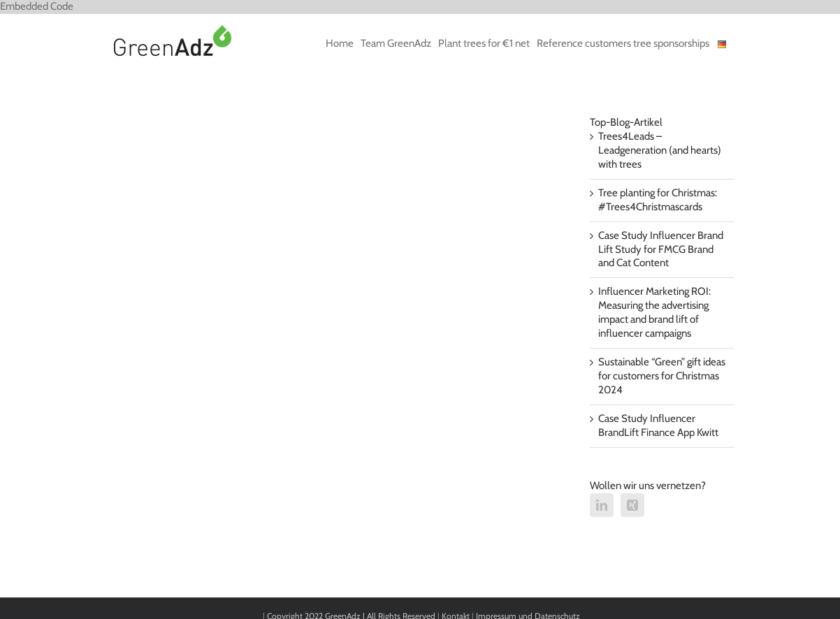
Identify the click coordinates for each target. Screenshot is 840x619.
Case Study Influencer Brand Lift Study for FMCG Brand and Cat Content (661, 249)
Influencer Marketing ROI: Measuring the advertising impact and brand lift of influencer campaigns (654, 312)
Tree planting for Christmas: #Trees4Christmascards (658, 200)
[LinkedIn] (602, 505)
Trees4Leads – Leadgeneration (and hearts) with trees (660, 150)
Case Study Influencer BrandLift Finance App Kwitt (658, 425)
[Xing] (632, 505)
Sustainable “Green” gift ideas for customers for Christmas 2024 (662, 376)
